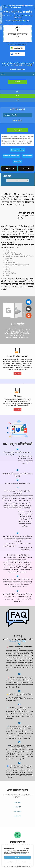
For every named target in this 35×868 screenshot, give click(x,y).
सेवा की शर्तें (19, 65)
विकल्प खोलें (18, 130)
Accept (17, 857)
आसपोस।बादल (26, 21)
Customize (11, 862)
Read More (17, 374)
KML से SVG (18, 816)
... (18, 180)
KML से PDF (17, 807)
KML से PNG (17, 811)
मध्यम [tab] (17, 96)
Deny (24, 862)
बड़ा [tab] (17, 100)
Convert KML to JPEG (18, 641)
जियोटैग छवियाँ (18, 161)
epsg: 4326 (18, 120)
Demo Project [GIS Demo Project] (26, 168)
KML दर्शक (17, 802)
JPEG (3, 74)
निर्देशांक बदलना (27, 156)
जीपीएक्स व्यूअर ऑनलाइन (17, 150)
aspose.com (16, 21)
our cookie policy (22, 854)
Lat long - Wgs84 (10, 115)
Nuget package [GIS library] (9, 168)
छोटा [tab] (18, 92)
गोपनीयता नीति (28, 65)
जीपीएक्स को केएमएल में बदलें (11, 156)
